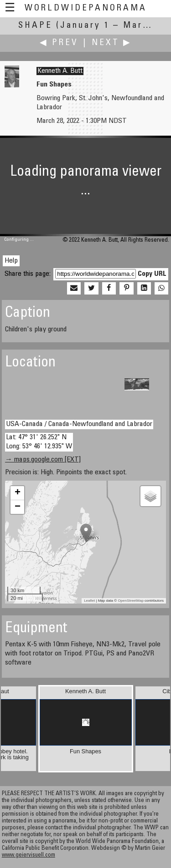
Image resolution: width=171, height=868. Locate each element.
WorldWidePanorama (86, 8)
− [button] (18, 507)
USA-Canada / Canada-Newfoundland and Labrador (79, 424)
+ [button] (18, 493)
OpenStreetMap (130, 601)
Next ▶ (112, 43)
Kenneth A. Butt (60, 71)
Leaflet (89, 601)
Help (11, 261)
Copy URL (152, 274)
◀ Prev (59, 43)
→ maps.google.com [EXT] (43, 460)
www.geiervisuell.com (28, 855)
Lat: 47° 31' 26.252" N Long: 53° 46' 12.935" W (39, 442)
